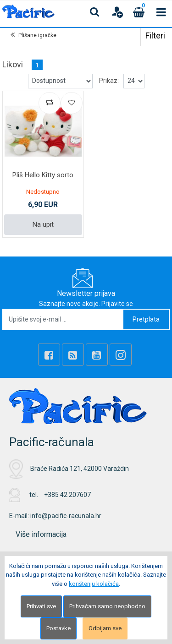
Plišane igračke (37, 35)
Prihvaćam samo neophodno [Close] (107, 606)
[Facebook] (49, 355)
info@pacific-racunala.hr (66, 516)
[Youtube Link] (97, 355)
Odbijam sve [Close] (105, 628)
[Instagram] (121, 355)
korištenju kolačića (94, 584)
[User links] (117, 12)
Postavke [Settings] (58, 628)
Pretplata (146, 319)
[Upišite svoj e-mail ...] (63, 319)
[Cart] (139, 12)
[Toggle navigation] (161, 12)
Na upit (43, 224)
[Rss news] (73, 355)
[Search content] (95, 12)
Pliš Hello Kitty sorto (43, 175)
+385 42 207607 (67, 495)
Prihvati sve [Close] (41, 606)
